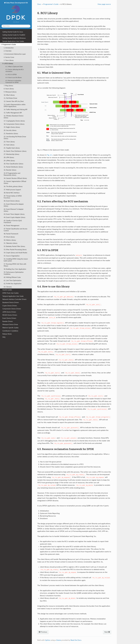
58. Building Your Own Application (15, 269)
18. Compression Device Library (14, 124)
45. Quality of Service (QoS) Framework (13, 222)
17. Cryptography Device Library (14, 121)
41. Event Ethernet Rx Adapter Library (14, 205)
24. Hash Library (9, 145)
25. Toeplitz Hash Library (12, 148)
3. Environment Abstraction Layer (15, 54)
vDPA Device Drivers (9, 312)
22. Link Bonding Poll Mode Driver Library (15, 138)
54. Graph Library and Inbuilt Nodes (15, 253)
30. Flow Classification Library (13, 164)
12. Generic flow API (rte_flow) (14, 101)
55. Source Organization (12, 256)
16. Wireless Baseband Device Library (14, 117)
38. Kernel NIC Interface (12, 193)
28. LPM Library (9, 158)
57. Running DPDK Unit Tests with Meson (15, 265)
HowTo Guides (7, 290)
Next (107, 632)
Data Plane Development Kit (17, 11)
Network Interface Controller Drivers (14, 299)
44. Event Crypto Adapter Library (14, 217)
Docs (39, 4)
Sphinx (48, 640)
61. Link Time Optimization (13, 281)
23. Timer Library (9, 142)
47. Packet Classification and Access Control (15, 230)
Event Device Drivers (9, 318)
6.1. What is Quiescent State (14, 67)
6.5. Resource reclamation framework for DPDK (13, 82)
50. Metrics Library (10, 240)
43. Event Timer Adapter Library (14, 214)
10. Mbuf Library (9, 95)
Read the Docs (76, 640)
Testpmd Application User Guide (13, 296)
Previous (43, 632)
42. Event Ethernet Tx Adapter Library (14, 210)
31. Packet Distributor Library (13, 167)
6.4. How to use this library (14, 78)
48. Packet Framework (11, 234)
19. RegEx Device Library (12, 127)
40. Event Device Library (12, 201)
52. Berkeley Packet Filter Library (14, 246)
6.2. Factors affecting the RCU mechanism (15, 71)
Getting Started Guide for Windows (14, 38)
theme (59, 640)
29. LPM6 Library (9, 161)
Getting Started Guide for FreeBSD (14, 35)
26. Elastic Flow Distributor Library (15, 151)
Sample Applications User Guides (13, 41)
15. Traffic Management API (13, 113)
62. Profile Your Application (13, 284)
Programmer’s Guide (8, 45)
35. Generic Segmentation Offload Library (15, 182)
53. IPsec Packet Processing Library (15, 250)
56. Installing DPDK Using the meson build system (16, 260)
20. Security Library (10, 130)
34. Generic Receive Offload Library (15, 178)
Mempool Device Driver (10, 325)
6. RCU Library (8, 64)
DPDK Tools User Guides (11, 293)
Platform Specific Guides (10, 328)
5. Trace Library (9, 60)
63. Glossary (8, 287)
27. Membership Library (11, 154)
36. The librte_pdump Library (13, 187)
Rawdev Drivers (8, 321)
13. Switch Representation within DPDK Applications (15, 106)
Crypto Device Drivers (10, 306)
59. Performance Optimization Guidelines (14, 273)
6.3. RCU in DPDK (11, 75)
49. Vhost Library (9, 237)
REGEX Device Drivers (10, 315)
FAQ (4, 337)
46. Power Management (12, 226)
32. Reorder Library (10, 170)
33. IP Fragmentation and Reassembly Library (12, 174)
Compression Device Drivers (12, 309)
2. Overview (8, 51)
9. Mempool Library (10, 92)
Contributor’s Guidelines (10, 331)
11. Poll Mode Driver (10, 98)
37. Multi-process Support (12, 190)
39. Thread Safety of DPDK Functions (13, 197)
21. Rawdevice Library (11, 134)
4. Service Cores (9, 57)
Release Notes (7, 334)
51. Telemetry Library (11, 243)
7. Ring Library (8, 86)
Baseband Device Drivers (11, 303)
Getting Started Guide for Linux (13, 32)
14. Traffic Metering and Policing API (15, 110)
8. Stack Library (9, 89)
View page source (104, 4)
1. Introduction (9, 48)
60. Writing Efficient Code (12, 277)
